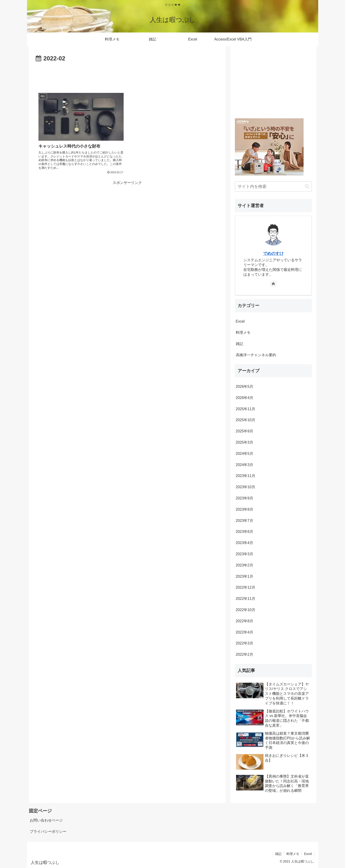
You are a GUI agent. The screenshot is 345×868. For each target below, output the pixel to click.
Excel (240, 321)
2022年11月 (246, 599)
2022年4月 (245, 632)
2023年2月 (245, 565)
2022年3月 (245, 643)
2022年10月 (246, 610)
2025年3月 (245, 442)
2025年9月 (245, 431)
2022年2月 (245, 654)
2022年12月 (246, 587)
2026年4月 (245, 398)
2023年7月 (245, 521)
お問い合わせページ (46, 820)
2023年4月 (245, 543)
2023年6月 (245, 532)
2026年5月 (245, 387)
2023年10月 (246, 487)
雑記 (239, 344)
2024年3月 (245, 465)
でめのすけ (273, 253)
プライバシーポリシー (48, 832)
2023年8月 (245, 509)
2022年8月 (245, 621)
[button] (307, 186)
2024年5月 (245, 454)
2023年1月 (245, 576)
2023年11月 (246, 476)
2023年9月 (245, 498)
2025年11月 (246, 409)
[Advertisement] (127, 76)
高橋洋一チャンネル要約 (256, 355)
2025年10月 (246, 420)
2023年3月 (245, 554)
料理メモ (243, 333)
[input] (273, 187)
